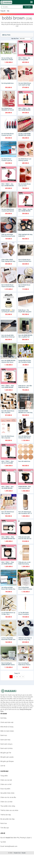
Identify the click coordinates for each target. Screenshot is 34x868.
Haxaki (24, 853)
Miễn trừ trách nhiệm (7, 731)
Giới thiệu (3, 718)
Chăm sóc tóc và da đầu (8, 797)
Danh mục (4, 735)
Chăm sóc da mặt (6, 780)
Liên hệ (3, 766)
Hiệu (8, 11)
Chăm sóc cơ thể (6, 784)
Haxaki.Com (17, 853)
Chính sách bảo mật (7, 722)
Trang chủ (3, 11)
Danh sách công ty (6, 744)
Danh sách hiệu (5, 740)
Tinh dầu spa (5, 828)
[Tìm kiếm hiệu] (12, 7)
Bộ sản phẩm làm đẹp (7, 819)
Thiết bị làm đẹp (6, 815)
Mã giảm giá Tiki (6, 753)
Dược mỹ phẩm (5, 789)
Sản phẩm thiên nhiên (7, 793)
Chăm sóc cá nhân (6, 802)
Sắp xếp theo (15, 38)
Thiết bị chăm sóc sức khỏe (9, 810)
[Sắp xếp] (26, 39)
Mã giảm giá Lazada (7, 757)
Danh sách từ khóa (6, 748)
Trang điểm (4, 776)
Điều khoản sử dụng (7, 727)
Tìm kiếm (28, 7)
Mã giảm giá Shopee (7, 761)
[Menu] (31, 2)
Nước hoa (4, 823)
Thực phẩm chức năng (8, 806)
